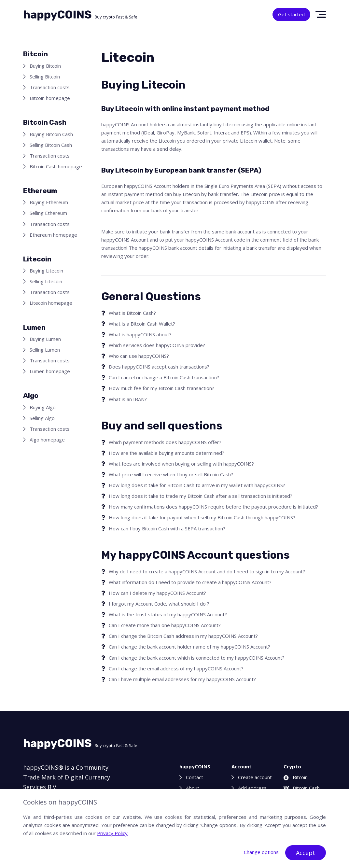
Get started (291, 14)
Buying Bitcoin (45, 66)
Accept (306, 853)
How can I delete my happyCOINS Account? (157, 593)
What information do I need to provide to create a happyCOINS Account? (190, 582)
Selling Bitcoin (45, 77)
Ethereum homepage (53, 235)
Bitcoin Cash (302, 788)
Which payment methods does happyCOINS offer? (165, 442)
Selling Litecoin (46, 281)
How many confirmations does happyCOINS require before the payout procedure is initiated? (213, 507)
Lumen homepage (50, 371)
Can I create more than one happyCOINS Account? (165, 625)
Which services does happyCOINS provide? (157, 345)
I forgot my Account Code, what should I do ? (159, 604)
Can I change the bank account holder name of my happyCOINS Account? (189, 647)
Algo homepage (47, 440)
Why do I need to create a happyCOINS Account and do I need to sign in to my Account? (207, 571)
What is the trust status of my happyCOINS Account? (168, 614)
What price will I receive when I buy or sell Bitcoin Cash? (171, 474)
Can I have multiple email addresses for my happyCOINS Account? (182, 679)
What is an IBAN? (128, 399)
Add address (252, 788)
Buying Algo (43, 407)
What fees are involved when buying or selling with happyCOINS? (181, 464)
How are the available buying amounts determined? (167, 453)
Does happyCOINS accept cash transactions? (159, 367)
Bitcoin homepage (50, 98)
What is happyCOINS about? (140, 334)
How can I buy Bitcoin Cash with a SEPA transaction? (167, 528)
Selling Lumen (45, 350)
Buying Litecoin (46, 271)
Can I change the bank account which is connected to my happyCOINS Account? (197, 658)
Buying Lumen (45, 339)
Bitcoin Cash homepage (56, 166)
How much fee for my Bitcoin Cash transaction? (161, 388)
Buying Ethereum (49, 202)
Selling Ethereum (48, 213)
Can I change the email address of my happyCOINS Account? (176, 668)
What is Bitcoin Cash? (132, 313)
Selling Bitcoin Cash (51, 145)
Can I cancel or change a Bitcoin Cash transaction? (164, 377)
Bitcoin (296, 777)
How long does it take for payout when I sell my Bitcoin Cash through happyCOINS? (202, 517)
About (193, 788)
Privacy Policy (112, 833)
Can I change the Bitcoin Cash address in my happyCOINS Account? (183, 636)
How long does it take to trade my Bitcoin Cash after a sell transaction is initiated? (201, 496)
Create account (255, 777)
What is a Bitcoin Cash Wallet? (142, 324)
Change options (261, 852)
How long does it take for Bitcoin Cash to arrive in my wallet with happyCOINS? (197, 485)
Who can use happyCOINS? (139, 356)
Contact (195, 777)
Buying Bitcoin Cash (51, 134)
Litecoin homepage (51, 303)
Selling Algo (42, 418)
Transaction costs (50, 87)
